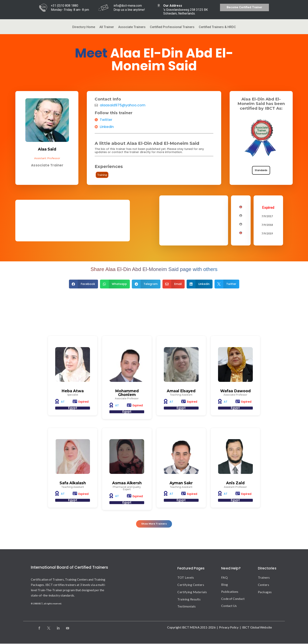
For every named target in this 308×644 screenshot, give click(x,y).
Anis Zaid (235, 483)
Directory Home (84, 27)
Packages (265, 592)
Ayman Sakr (181, 483)
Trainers (264, 578)
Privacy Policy (229, 628)
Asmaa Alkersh (127, 483)
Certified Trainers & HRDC (217, 27)
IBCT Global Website (257, 628)
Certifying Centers (191, 585)
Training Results (189, 599)
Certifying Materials (192, 592)
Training (102, 175)
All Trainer (107, 27)
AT (63, 402)
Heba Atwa (73, 391)
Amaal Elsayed (181, 391)
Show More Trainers (154, 523)
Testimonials (187, 607)
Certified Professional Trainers (172, 27)
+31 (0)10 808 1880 (65, 6)
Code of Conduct (233, 599)
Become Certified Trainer (244, 7)
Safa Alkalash (73, 483)
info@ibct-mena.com (128, 6)
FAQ (224, 578)
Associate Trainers (132, 27)
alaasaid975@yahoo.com (123, 105)
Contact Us (229, 606)
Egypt (73, 408)
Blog (224, 585)
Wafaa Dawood (235, 391)
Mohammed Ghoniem (127, 393)
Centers (264, 585)
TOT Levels (186, 578)
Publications (230, 592)
